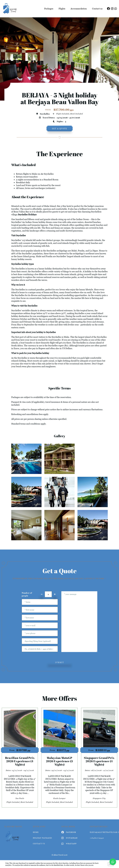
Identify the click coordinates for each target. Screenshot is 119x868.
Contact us (97, 9)
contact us (39, 844)
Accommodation (79, 9)
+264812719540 (97, 838)
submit (59, 662)
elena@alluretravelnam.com (102, 832)
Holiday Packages (42, 838)
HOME (36, 832)
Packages (49, 9)
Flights (62, 9)
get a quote (60, 129)
